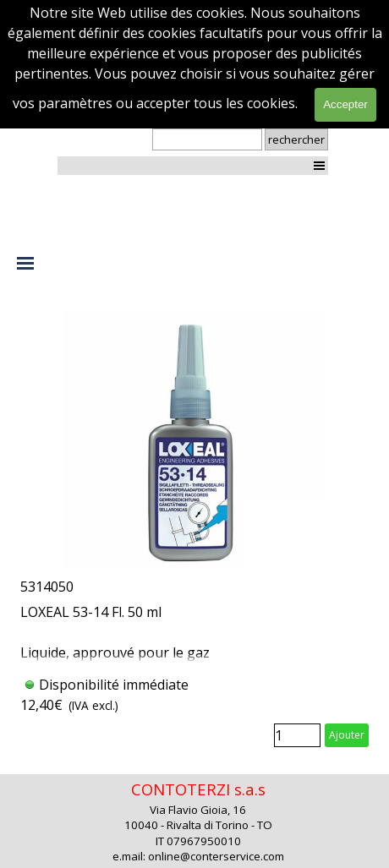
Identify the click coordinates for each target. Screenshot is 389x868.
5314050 (47, 587)
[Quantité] (297, 735)
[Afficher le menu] (319, 165)
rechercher (296, 139)
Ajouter (347, 735)
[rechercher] (207, 139)
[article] (194, 532)
